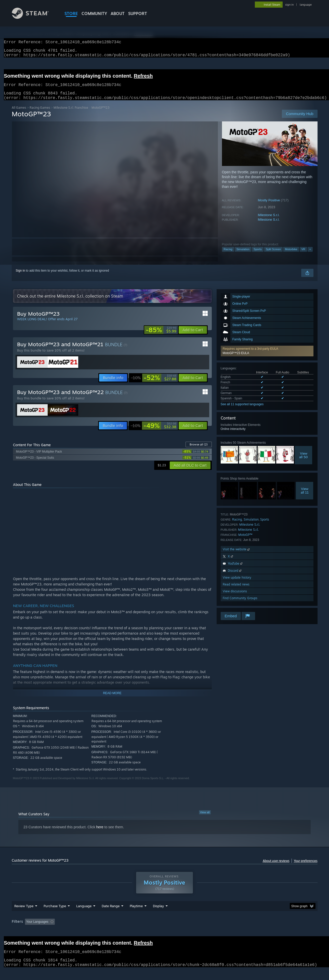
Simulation (243, 255)
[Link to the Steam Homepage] (34, 17)
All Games (19, 114)
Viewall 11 (305, 497)
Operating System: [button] (208, 931)
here (100, 833)
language (306, 5)
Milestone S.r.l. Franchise (71, 114)
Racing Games (40, 114)
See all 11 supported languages (242, 410)
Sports (258, 255)
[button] (267, 357)
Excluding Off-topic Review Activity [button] (89, 931)
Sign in (21, 277)
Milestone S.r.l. (269, 221)
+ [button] (310, 255)
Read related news (236, 590)
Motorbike (291, 255)
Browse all (199, 451)
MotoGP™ (245, 541)
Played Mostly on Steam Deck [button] (165, 931)
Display (158, 916)
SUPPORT (138, 13)
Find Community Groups (240, 604)
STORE (71, 13)
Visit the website (237, 555)
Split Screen (273, 255)
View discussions (235, 597)
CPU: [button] (234, 931)
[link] (161, 336)
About (118, 13)
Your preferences (306, 867)
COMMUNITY (94, 13)
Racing (228, 255)
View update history (237, 584)
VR (303, 255)
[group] (165, 932)
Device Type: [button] (273, 931)
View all (205, 818)
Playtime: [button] (128, 931)
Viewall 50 (304, 461)
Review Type (24, 916)
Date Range (111, 916)
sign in (289, 5)
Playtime (136, 916)
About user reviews (276, 867)
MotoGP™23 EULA (236, 359)
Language (84, 916)
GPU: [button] (251, 931)
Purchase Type (55, 916)
